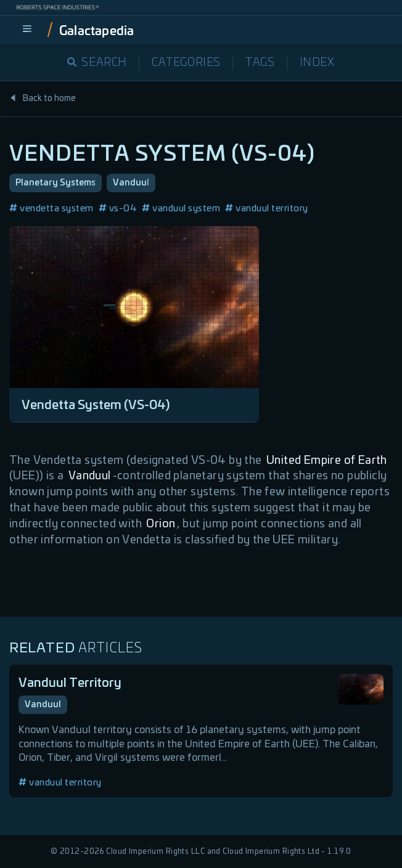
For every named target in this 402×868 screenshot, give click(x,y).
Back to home (43, 99)
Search (97, 63)
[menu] (27, 30)
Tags (260, 63)
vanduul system (181, 209)
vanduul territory (267, 209)
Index (317, 63)
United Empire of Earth (327, 461)
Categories (186, 63)
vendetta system (51, 209)
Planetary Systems (55, 183)
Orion (161, 524)
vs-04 (118, 209)
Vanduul (131, 183)
